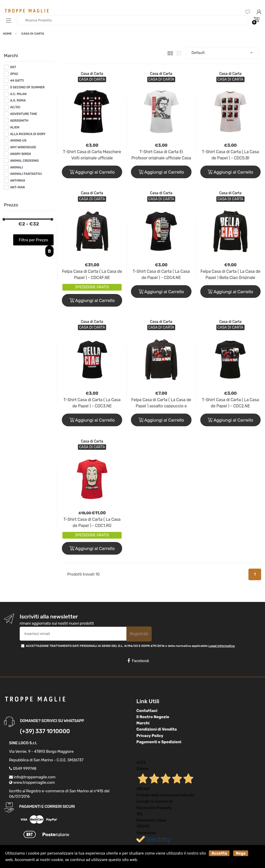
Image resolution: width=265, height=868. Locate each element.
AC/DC (15, 107)
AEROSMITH (19, 121)
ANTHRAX (18, 181)
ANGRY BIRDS (21, 154)
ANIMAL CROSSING (24, 161)
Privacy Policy (150, 736)
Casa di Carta (92, 74)
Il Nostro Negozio (153, 717)
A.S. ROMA (18, 100)
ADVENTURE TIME (24, 114)
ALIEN (15, 127)
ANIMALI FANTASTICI (26, 174)
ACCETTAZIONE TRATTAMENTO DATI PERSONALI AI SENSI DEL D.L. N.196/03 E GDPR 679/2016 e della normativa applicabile (130, 646)
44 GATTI (17, 81)
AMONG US (18, 141)
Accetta (219, 853)
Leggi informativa (222, 646)
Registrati (139, 634)
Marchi (143, 723)
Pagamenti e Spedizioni (159, 742)
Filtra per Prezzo (34, 240)
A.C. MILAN (18, 94)
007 (13, 67)
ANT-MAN (17, 187)
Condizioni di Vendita (157, 729)
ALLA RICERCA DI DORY (28, 134)
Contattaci (147, 711)
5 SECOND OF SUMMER (27, 87)
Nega (241, 853)
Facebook (138, 661)
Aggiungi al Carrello (92, 172)
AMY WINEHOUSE (23, 147)
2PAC (14, 74)
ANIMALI (17, 167)
